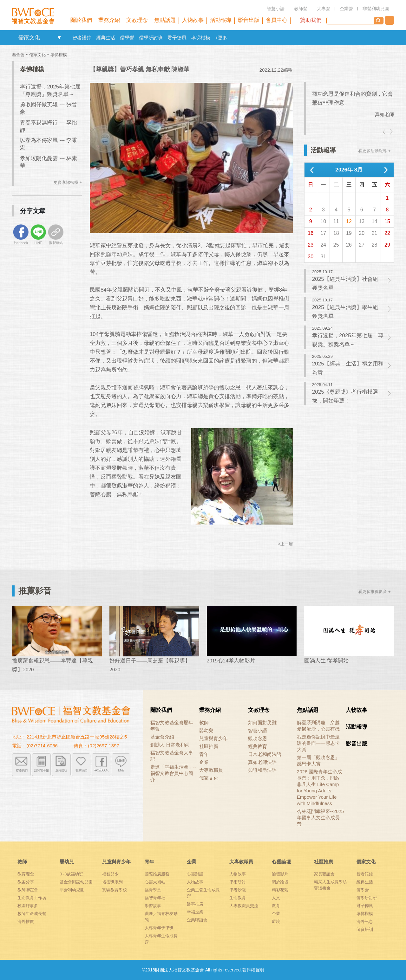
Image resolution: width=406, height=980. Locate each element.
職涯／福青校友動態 (161, 917)
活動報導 (357, 727)
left (384, 132)
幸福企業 (195, 912)
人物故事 (357, 710)
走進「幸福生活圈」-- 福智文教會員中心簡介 (173, 773)
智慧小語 (258, 730)
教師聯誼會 (28, 890)
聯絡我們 (390, 20)
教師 (204, 722)
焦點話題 (308, 710)
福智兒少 (110, 874)
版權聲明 (61, 770)
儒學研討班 (151, 38)
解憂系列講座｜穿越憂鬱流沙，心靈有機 (318, 726)
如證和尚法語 (262, 770)
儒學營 (127, 38)
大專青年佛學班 (159, 928)
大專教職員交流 (244, 906)
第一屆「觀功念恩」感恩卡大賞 (318, 761)
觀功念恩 (258, 738)
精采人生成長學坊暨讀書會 (331, 885)
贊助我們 (311, 20)
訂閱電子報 (41, 770)
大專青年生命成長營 (161, 939)
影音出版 (357, 744)
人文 (276, 898)
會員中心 (277, 20)
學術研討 (238, 882)
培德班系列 (112, 882)
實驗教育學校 (115, 890)
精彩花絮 (280, 890)
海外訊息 (365, 922)
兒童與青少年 (213, 738)
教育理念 (26, 874)
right (391, 132)
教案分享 (26, 882)
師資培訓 (365, 929)
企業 (204, 762)
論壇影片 (280, 874)
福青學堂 (153, 890)
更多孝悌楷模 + (68, 182)
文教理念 (259, 710)
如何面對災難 (262, 722)
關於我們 (161, 710)
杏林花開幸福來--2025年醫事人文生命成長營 (320, 818)
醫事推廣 (195, 904)
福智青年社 (155, 898)
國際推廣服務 (157, 874)
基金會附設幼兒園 (76, 882)
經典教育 (258, 746)
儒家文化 (29, 38)
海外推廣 (26, 922)
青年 (204, 754)
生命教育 (238, 898)
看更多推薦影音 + (374, 592)
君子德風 (177, 38)
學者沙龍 (238, 890)
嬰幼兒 (206, 730)
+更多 (221, 38)
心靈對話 (195, 874)
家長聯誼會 (324, 874)
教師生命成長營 (32, 914)
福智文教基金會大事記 (172, 756)
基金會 (18, 55)
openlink (59, 38)
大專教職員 (211, 770)
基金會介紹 (162, 737)
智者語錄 (82, 38)
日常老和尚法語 (265, 754)
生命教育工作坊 (32, 898)
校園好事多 (28, 906)
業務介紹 (210, 710)
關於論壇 (280, 882)
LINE (121, 770)
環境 (276, 922)
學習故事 (153, 906)
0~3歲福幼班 (71, 874)
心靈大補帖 (155, 882)
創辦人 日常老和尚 (170, 745)
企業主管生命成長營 (203, 893)
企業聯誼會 (197, 920)
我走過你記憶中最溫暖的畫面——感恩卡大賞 (318, 743)
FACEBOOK (101, 770)
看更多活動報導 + (374, 151)
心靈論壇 (281, 862)
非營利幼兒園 (72, 890)
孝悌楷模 (201, 38)
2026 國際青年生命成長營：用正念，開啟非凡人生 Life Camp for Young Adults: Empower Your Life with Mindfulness (320, 787)
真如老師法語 (262, 762)
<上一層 (285, 544)
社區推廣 (209, 746)
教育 (276, 906)
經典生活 (106, 38)
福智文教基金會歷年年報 (172, 726)
